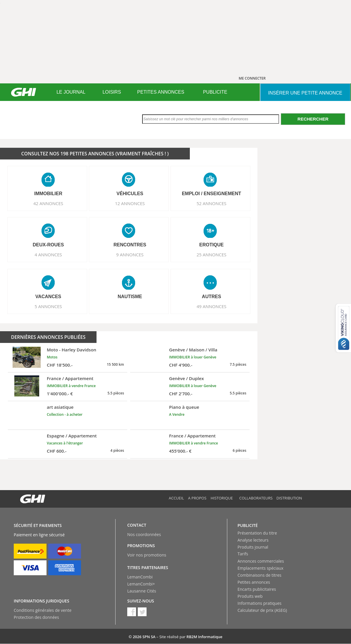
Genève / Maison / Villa (193, 350)
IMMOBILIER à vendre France (71, 386)
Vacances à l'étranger (65, 443)
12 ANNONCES (130, 203)
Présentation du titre (257, 533)
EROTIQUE (211, 245)
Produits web (250, 596)
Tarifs (243, 554)
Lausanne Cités (142, 591)
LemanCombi (140, 577)
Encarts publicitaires (257, 589)
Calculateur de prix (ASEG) (262, 610)
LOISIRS (112, 92)
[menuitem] (71, 92)
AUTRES (211, 297)
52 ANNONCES (211, 203)
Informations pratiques (259, 603)
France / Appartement (70, 378)
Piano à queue (184, 407)
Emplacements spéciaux (260, 568)
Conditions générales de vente (43, 610)
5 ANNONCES (48, 306)
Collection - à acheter (65, 414)
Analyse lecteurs (253, 540)
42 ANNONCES (48, 203)
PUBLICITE (215, 92)
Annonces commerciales (261, 561)
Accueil (176, 498)
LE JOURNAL (71, 92)
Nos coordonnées (144, 534)
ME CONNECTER (252, 78)
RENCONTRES (130, 245)
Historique (222, 498)
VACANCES (48, 297)
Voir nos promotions (147, 555)
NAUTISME (130, 297)
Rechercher (313, 119)
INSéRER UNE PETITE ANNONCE (305, 93)
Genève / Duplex (186, 378)
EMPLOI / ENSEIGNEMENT (212, 194)
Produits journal (253, 547)
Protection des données (36, 617)
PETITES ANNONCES (161, 92)
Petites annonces (254, 582)
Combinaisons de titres (259, 575)
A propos (197, 498)
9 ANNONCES (130, 255)
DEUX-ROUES (48, 245)
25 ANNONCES (211, 255)
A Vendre (177, 414)
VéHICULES (130, 194)
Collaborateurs (256, 498)
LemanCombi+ (141, 584)
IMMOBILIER (48, 194)
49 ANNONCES (211, 306)
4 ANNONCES (48, 255)
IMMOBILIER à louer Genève (193, 357)
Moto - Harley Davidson (72, 350)
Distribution (289, 498)
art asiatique (60, 407)
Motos (52, 357)
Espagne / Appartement (72, 436)
